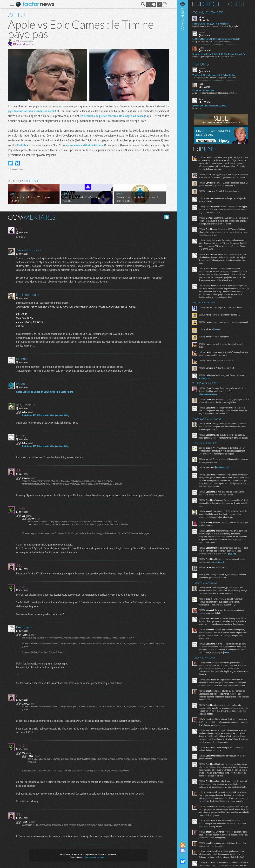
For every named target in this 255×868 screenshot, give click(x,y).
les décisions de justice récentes (99, 116)
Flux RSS (183, 845)
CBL (17, 41)
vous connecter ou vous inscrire (94, 857)
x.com (226, 652)
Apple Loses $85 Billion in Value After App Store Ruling (45, 392)
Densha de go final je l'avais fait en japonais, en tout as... (215, 57)
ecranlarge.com (222, 467)
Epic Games (12, 169)
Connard (202, 33)
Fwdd (201, 84)
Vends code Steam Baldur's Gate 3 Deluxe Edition (214, 75)
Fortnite (22, 145)
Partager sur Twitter (10, 163)
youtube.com (204, 378)
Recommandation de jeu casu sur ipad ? (210, 106)
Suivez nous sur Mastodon (183, 856)
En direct (206, 4)
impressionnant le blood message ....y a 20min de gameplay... (216, 26)
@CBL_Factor (31, 44)
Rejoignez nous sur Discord (183, 851)
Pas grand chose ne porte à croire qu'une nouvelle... (212, 41)
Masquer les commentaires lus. (167, 217)
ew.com (217, 329)
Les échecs (196, 108)
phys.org (232, 554)
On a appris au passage (133, 116)
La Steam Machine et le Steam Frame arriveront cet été (216, 39)
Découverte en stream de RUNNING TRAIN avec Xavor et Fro (219, 54)
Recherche (143, 4)
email (19, 44)
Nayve (201, 99)
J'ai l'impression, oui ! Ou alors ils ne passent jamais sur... (215, 78)
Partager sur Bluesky (17, 163)
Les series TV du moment (203, 90)
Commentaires (208, 13)
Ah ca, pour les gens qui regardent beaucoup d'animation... (215, 93)
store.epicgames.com (208, 394)
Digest (235, 4)
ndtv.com (219, 562)
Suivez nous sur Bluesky (183, 862)
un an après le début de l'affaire (84, 145)
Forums (201, 64)
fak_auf (201, 17)
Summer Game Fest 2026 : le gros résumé (210, 24)
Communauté (183, 418)
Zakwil (201, 48)
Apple (21, 169)
